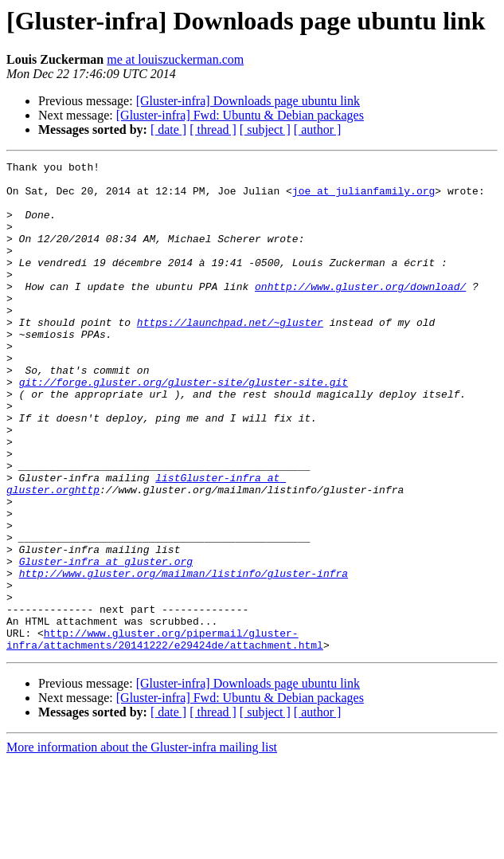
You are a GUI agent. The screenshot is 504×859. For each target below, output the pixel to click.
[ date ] (168, 129)
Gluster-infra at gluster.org (106, 642)
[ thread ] (213, 129)
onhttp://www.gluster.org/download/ (360, 312)
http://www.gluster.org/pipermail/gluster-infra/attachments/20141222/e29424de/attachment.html (165, 735)
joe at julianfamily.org (363, 198)
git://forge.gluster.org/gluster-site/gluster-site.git (184, 427)
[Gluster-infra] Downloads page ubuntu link (248, 101)
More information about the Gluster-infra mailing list (142, 845)
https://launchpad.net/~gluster (230, 355)
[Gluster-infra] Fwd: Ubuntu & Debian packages (240, 115)
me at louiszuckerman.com (175, 59)
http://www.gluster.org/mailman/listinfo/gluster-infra (184, 657)
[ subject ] (265, 129)
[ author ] (318, 129)
